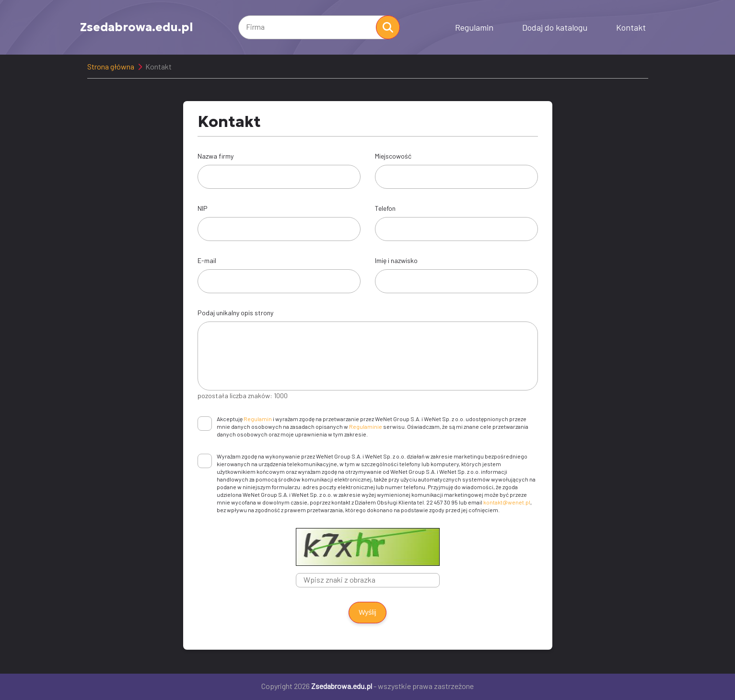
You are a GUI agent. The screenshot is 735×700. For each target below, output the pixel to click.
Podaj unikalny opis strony (235, 313)
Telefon (385, 208)
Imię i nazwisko (396, 260)
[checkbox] (205, 424)
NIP (203, 208)
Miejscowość (393, 156)
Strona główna (111, 66)
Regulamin (474, 27)
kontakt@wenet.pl (507, 502)
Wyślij (367, 612)
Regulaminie (366, 426)
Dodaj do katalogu (555, 27)
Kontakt (631, 27)
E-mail (207, 260)
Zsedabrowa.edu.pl (137, 27)
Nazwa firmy (216, 156)
